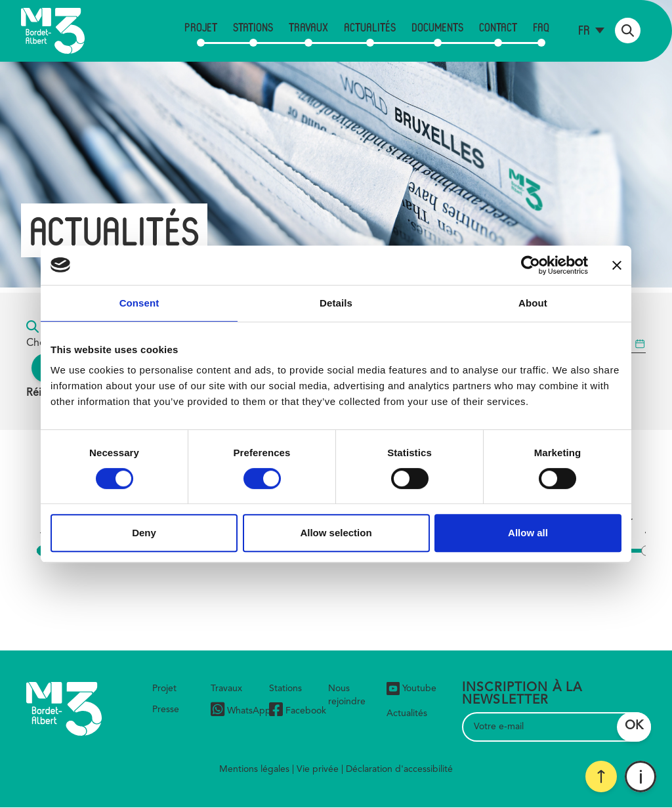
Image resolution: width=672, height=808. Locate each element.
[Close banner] (617, 265)
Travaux (308, 27)
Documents (437, 27)
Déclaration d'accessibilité (399, 769)
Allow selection (336, 533)
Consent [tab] (139, 303)
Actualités (370, 27)
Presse (166, 710)
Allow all (528, 533)
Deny (144, 533)
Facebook (298, 711)
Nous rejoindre (347, 695)
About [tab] (533, 303)
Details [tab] (336, 303)
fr (584, 30)
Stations (253, 27)
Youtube (411, 689)
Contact (498, 27)
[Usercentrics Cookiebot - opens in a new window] (531, 265)
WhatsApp (241, 711)
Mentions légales (254, 769)
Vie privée (318, 769)
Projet (201, 27)
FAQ (541, 27)
